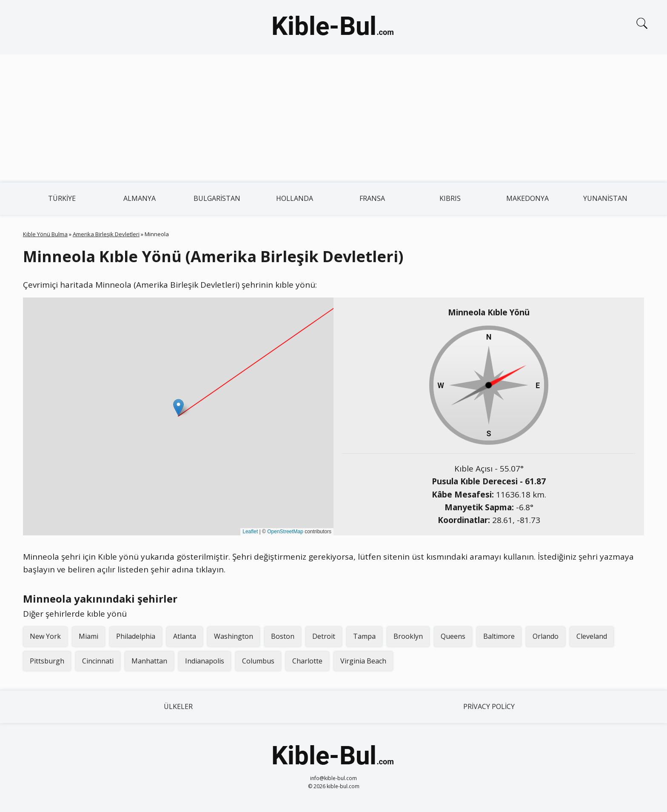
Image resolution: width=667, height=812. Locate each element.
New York (45, 636)
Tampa (364, 636)
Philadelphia (136, 636)
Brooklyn (408, 636)
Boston (283, 636)
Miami (88, 636)
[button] (178, 407)
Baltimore (499, 636)
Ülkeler (178, 706)
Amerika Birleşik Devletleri (106, 234)
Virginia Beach (363, 661)
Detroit (324, 636)
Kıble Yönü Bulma (45, 234)
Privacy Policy (489, 706)
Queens (453, 636)
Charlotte (307, 661)
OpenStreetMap (285, 532)
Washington (234, 636)
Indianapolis (205, 661)
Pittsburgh (47, 661)
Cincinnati (98, 661)
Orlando (546, 636)
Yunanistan (605, 198)
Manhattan (149, 661)
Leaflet (250, 532)
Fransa (372, 198)
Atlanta (185, 636)
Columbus (258, 661)
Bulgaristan (217, 198)
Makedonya (527, 198)
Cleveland (592, 636)
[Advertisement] (333, 118)
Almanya (140, 198)
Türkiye (62, 198)
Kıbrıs (450, 198)
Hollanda (295, 198)
